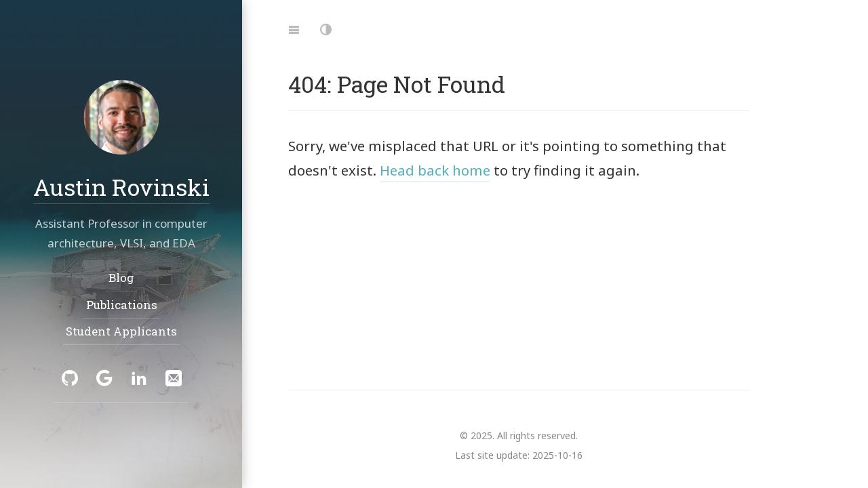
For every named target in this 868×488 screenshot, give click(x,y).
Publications (121, 305)
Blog (121, 278)
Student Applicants (121, 331)
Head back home (435, 170)
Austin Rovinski (121, 186)
